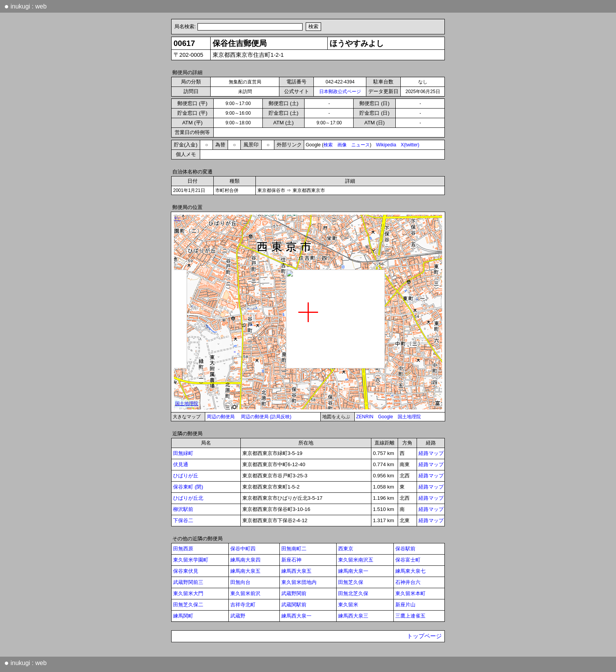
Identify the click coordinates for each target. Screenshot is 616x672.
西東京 (346, 549)
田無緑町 (183, 453)
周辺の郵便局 (221, 417)
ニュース (361, 145)
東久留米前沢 (245, 593)
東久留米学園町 (191, 560)
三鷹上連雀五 (410, 616)
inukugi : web (26, 6)
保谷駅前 (405, 549)
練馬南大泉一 (353, 571)
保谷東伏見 (186, 571)
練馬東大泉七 (410, 571)
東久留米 (348, 605)
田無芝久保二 (188, 605)
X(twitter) (410, 145)
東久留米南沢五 (356, 560)
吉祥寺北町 (243, 605)
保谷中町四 (243, 549)
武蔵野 (238, 616)
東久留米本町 (410, 593)
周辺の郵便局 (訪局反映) (266, 417)
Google (385, 417)
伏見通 (181, 464)
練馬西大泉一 (296, 616)
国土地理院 (409, 417)
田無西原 (183, 549)
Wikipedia (386, 145)
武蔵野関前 (294, 593)
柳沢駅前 (183, 509)
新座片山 (405, 605)
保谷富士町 (408, 560)
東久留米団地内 (299, 582)
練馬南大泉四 (245, 560)
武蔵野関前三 (188, 582)
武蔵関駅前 (294, 605)
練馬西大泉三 (353, 616)
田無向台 (240, 582)
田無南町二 (294, 549)
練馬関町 (183, 616)
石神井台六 (408, 582)
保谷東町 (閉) (188, 487)
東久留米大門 (188, 593)
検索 (328, 145)
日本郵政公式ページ (340, 92)
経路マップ (431, 453)
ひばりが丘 (186, 476)
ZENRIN (365, 417)
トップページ (424, 636)
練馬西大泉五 (296, 571)
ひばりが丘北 (188, 498)
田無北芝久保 (353, 593)
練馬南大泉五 (245, 571)
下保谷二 (183, 520)
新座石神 (291, 560)
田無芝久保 (351, 582)
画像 (342, 145)
